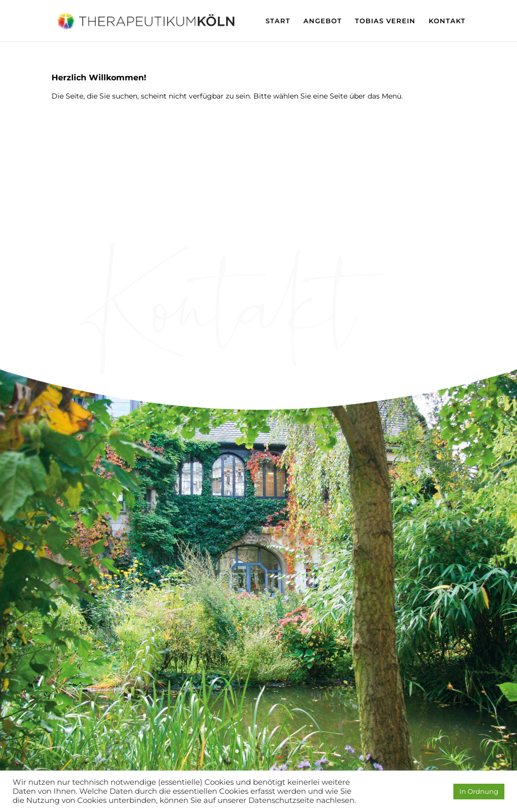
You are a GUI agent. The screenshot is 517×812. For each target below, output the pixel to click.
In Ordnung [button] (479, 791)
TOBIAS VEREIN (385, 21)
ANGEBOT (323, 21)
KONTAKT (447, 21)
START (278, 21)
